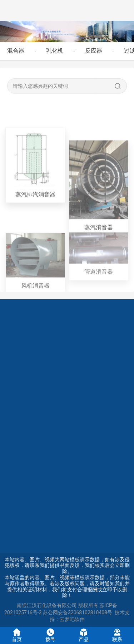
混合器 (16, 51)
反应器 (94, 51)
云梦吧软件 (72, 619)
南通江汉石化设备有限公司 (47, 605)
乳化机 (55, 51)
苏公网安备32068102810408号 (78, 612)
